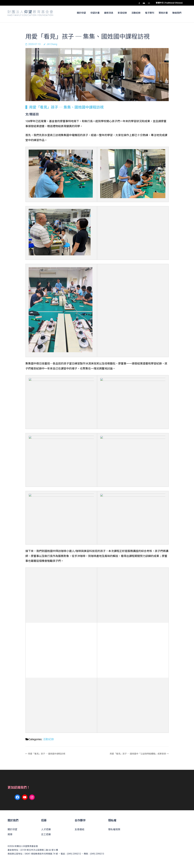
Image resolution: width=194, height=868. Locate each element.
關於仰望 (81, 13)
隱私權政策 (114, 829)
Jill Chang (52, 44)
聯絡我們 (177, 13)
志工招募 (46, 834)
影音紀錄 (122, 13)
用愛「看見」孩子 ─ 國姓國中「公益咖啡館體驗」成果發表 (138, 754)
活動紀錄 (136, 13)
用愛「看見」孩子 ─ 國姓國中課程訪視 (47, 754)
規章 (10, 834)
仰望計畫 (95, 13)
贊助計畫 (163, 13)
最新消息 (109, 13)
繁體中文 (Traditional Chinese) (169, 3)
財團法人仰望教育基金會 (26, 846)
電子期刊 (150, 13)
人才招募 (46, 829)
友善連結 (80, 829)
